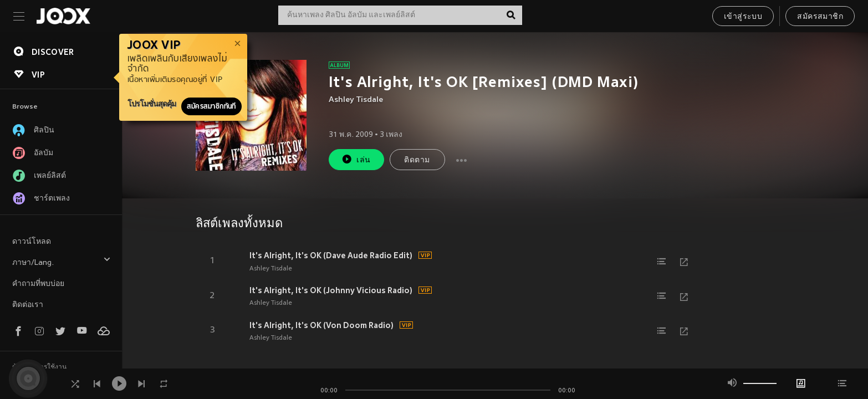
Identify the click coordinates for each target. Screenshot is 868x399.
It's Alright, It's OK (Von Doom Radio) (321, 325)
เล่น (356, 159)
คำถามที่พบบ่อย (38, 284)
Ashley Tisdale (356, 100)
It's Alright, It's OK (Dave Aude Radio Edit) (331, 255)
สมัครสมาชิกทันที (211, 106)
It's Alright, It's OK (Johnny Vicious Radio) (331, 290)
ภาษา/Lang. (62, 261)
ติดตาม (417, 160)
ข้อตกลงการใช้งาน (39, 367)
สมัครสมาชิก (820, 17)
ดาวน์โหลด (32, 242)
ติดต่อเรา (28, 305)
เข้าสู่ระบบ (743, 17)
